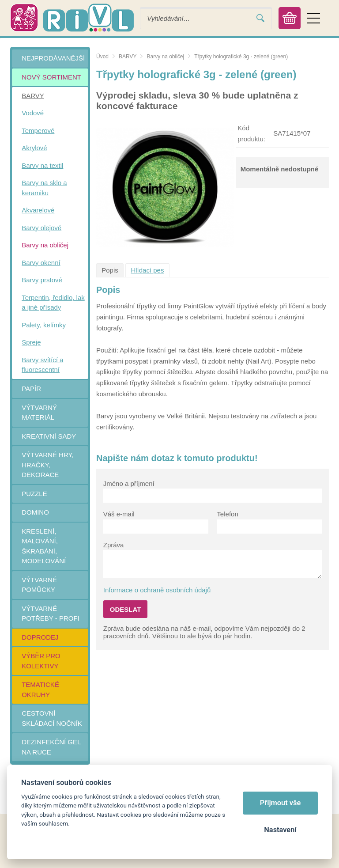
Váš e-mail (119, 514)
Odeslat (126, 609)
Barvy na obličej (165, 57)
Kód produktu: (251, 133)
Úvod (102, 57)
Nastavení (280, 830)
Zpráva (114, 545)
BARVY (128, 57)
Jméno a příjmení (129, 483)
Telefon (227, 514)
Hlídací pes (147, 270)
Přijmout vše (281, 803)
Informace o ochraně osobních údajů (157, 590)
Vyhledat (260, 18)
